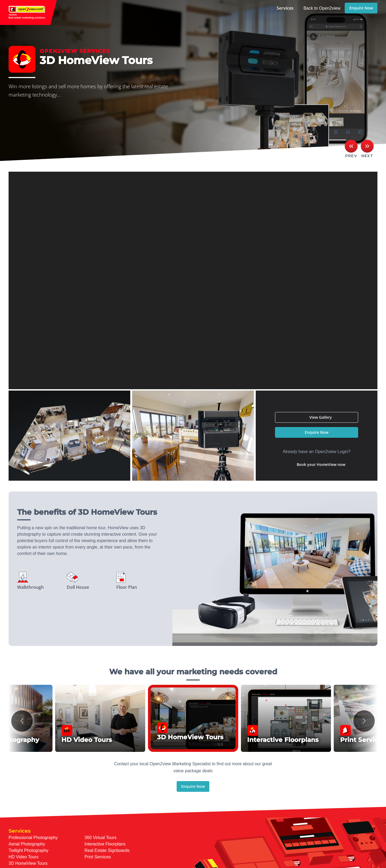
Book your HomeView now (321, 464)
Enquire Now (361, 8)
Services (285, 8)
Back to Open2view (322, 8)
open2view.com (28, 12)
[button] (22, 721)
